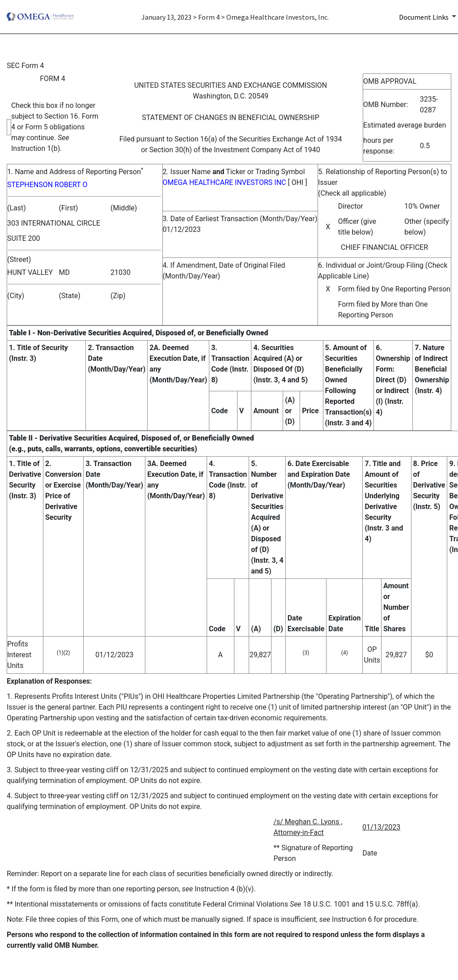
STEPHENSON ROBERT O (47, 185)
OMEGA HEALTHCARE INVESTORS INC (225, 182)
